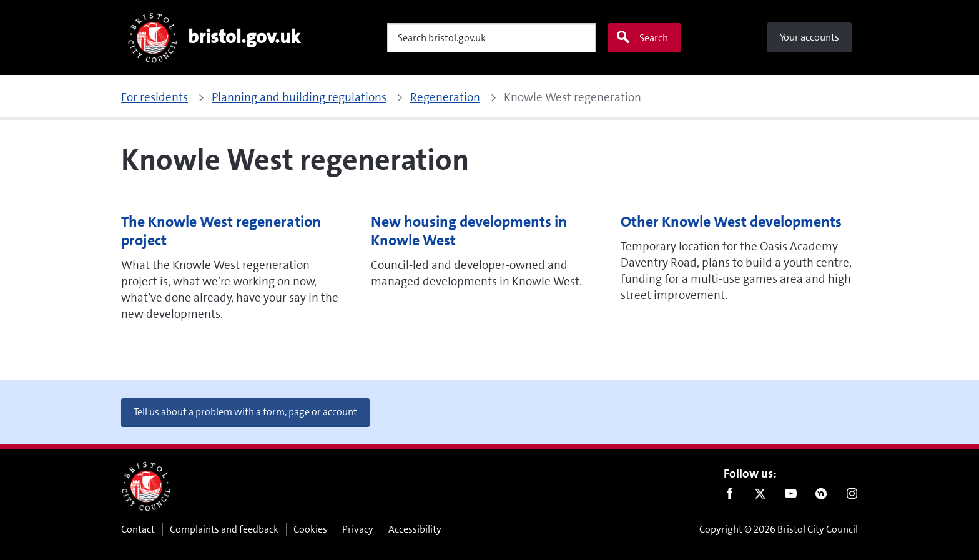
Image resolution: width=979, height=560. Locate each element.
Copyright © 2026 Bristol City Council (779, 529)
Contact (138, 529)
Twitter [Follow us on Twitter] (760, 496)
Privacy (358, 529)
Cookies (310, 529)
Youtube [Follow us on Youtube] (791, 496)
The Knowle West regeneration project (221, 231)
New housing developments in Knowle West (469, 231)
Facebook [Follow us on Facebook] (730, 496)
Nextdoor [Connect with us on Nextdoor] (821, 496)
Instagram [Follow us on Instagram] (852, 496)
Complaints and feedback (224, 529)
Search (642, 37)
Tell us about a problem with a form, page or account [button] (245, 412)
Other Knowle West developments (731, 222)
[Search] (491, 38)
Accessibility (415, 529)
